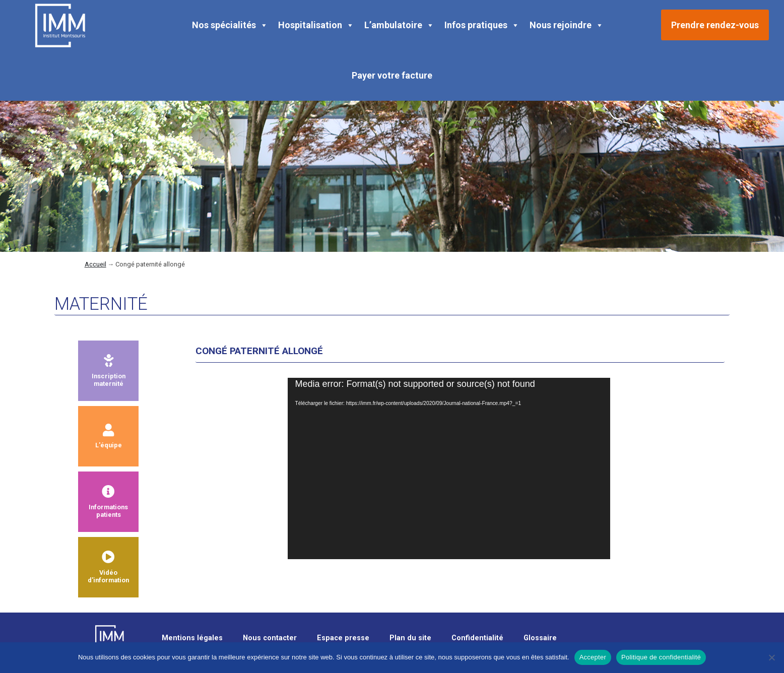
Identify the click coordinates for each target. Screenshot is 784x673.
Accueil (95, 264)
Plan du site (410, 638)
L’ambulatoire (399, 25)
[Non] (771, 657)
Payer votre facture (392, 75)
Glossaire (540, 638)
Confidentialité (477, 638)
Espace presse (343, 638)
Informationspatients (108, 502)
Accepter (593, 657)
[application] (449, 468)
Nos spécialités (230, 25)
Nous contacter (270, 638)
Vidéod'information (108, 567)
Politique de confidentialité (661, 657)
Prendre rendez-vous (715, 25)
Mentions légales (192, 638)
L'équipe (109, 436)
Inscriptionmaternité (109, 371)
